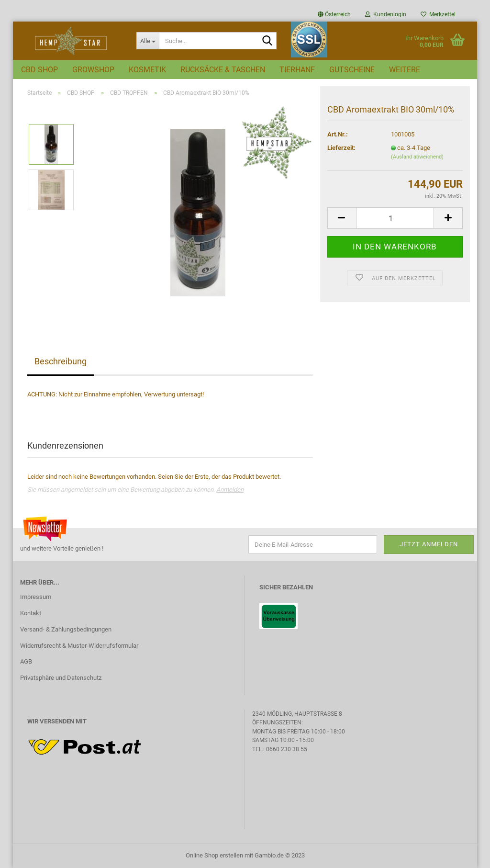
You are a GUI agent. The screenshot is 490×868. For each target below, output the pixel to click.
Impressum (36, 597)
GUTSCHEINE (352, 70)
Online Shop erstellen (214, 855)
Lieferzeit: (341, 148)
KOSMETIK (147, 70)
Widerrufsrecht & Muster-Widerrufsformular (79, 646)
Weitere (405, 70)
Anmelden (230, 490)
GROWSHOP (93, 70)
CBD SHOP (39, 70)
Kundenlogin (386, 14)
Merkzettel (438, 14)
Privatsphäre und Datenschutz (61, 678)
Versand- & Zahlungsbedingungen (66, 629)
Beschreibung (61, 361)
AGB (26, 661)
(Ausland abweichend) (417, 157)
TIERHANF (297, 70)
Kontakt (31, 613)
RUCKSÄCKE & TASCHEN (223, 70)
